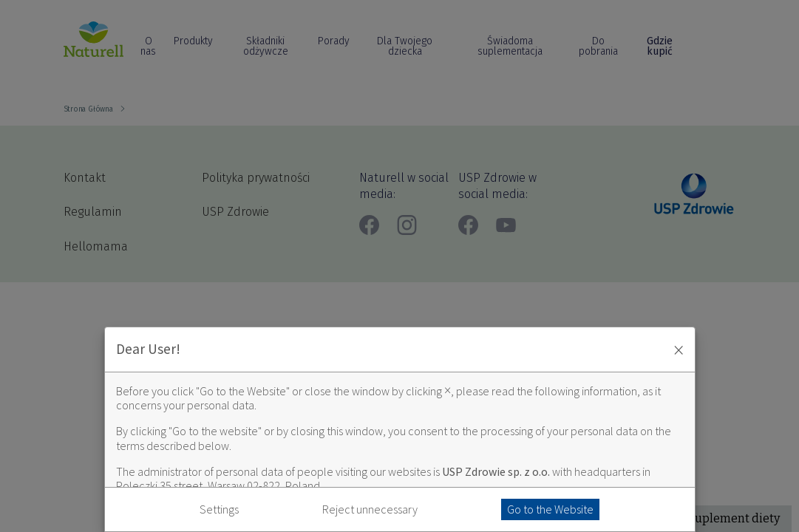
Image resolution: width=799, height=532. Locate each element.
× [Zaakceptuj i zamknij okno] (679, 349)
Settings (219, 509)
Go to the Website (550, 509)
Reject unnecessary (370, 509)
